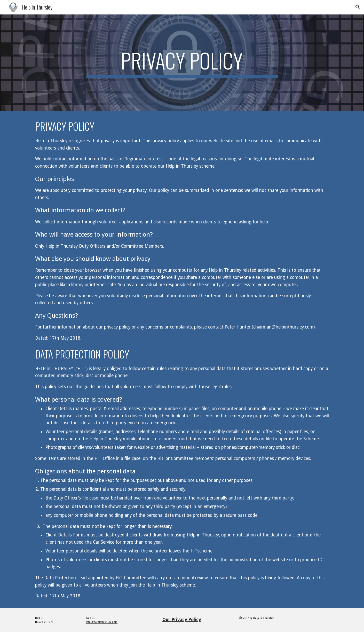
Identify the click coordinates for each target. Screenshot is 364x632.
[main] (182, 63)
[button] (358, 7)
